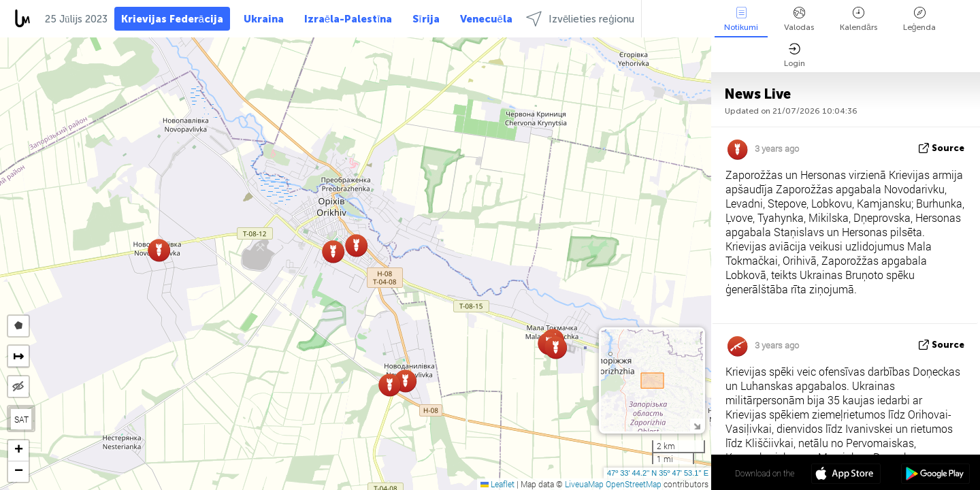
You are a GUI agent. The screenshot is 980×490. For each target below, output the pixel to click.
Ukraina (264, 19)
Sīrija (426, 19)
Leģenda (920, 19)
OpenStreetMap (634, 484)
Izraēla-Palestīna (348, 19)
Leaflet (497, 484)
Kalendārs (859, 19)
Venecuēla (486, 19)
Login (795, 55)
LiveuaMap (584, 484)
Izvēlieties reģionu (580, 19)
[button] (159, 250)
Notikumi (741, 19)
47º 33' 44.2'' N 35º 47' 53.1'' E (658, 473)
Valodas (799, 19)
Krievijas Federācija (172, 19)
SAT (21, 419)
